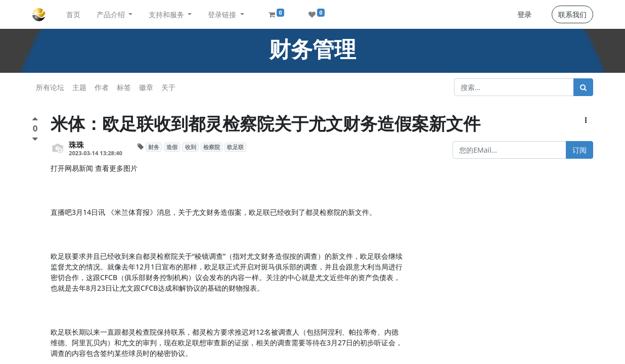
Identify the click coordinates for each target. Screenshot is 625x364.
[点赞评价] (35, 120)
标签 (124, 87)
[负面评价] (35, 139)
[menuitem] (73, 14)
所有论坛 (50, 87)
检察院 (212, 147)
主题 (79, 87)
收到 (191, 147)
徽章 (146, 87)
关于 (168, 87)
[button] (586, 120)
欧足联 (235, 147)
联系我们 (572, 14)
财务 (154, 147)
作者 (102, 87)
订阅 (579, 150)
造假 (172, 147)
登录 (524, 14)
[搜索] (583, 87)
